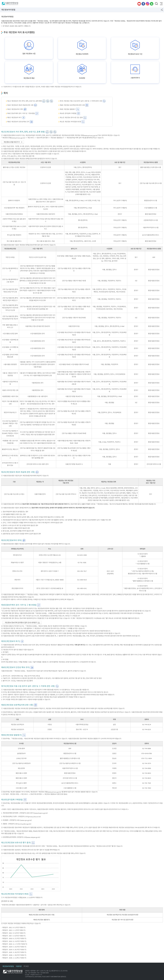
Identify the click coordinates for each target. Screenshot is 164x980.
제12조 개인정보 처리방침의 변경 (70, 122)
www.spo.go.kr (26, 820)
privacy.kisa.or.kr (34, 817)
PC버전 (26, 966)
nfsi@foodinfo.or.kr (36, 975)
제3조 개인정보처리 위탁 (15, 109)
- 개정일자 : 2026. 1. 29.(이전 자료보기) (14, 955)
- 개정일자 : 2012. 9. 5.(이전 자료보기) (13, 927)
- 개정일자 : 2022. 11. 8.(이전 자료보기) (14, 941)
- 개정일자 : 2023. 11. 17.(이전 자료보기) (14, 944)
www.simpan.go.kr (33, 837)
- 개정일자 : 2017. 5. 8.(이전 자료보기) (13, 936)
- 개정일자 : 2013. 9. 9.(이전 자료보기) (13, 933)
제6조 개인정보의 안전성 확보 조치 (18, 122)
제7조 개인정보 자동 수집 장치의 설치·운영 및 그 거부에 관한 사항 (81, 101)
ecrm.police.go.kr (25, 824)
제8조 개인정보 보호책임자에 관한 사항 (72, 105)
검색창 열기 (156, 4)
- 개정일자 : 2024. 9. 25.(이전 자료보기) (14, 950)
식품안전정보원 (10, 4)
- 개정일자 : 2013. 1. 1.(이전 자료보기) (13, 930)
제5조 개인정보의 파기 (14, 118)
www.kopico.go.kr (41, 813)
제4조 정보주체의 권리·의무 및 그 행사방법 (21, 113)
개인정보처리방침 (8, 966)
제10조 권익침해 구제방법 (68, 113)
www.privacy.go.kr (91, 135)
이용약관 (19, 966)
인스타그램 (147, 4)
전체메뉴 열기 (161, 4)
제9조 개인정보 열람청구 (68, 109)
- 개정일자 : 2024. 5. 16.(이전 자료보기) (14, 947)
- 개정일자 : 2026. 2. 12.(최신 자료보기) (14, 958)
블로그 (152, 4)
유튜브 (139, 4)
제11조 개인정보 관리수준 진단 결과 (71, 118)
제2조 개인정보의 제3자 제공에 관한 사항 (20, 105)
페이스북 (143, 4)
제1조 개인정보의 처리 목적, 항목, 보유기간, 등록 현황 (24, 101)
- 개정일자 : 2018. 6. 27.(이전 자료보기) (14, 938)
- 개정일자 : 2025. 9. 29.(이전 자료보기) (14, 952)
